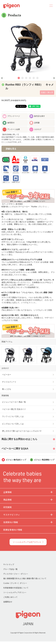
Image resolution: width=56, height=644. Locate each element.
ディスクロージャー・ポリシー (16, 574)
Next (54, 78)
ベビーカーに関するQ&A (15, 449)
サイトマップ (9, 564)
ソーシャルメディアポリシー (15, 592)
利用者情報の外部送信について (16, 588)
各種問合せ (8, 602)
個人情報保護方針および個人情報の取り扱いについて (25, 578)
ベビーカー (7, 375)
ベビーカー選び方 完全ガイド (14, 409)
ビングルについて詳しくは (13, 424)
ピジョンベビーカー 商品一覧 (14, 402)
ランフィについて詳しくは (13, 416)
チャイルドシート (9, 382)
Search (43, 6)
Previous (2, 78)
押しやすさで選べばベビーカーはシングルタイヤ (22, 431)
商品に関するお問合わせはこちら (19, 439)
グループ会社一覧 (10, 569)
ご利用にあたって (10, 597)
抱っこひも (7, 389)
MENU (50, 6)
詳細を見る (11, 149)
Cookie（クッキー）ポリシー (15, 583)
